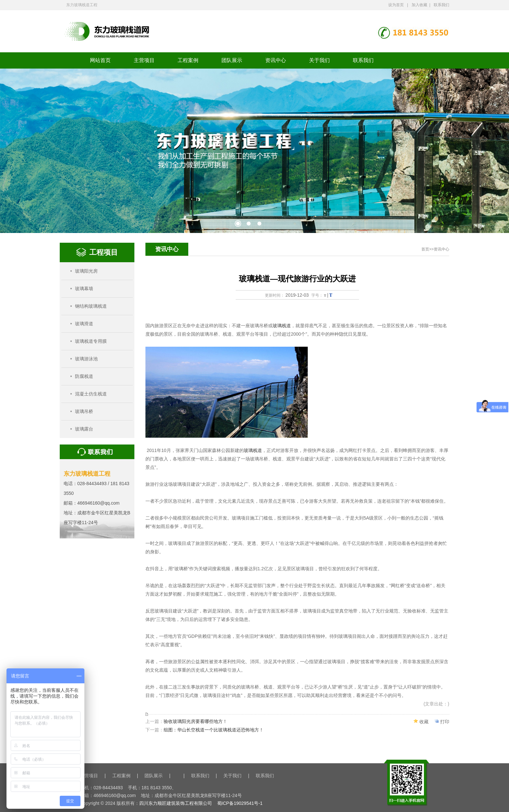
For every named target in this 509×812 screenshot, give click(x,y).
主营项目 (144, 60)
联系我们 (441, 5)
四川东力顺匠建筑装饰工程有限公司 (176, 803)
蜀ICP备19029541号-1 (240, 803)
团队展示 (232, 60)
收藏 (424, 722)
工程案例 (188, 60)
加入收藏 (419, 5)
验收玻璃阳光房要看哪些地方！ (195, 721)
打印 (445, 722)
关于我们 (319, 60)
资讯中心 (276, 60)
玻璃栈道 (282, 326)
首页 (425, 249)
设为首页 (396, 5)
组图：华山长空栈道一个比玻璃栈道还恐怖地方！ (214, 730)
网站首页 (100, 60)
